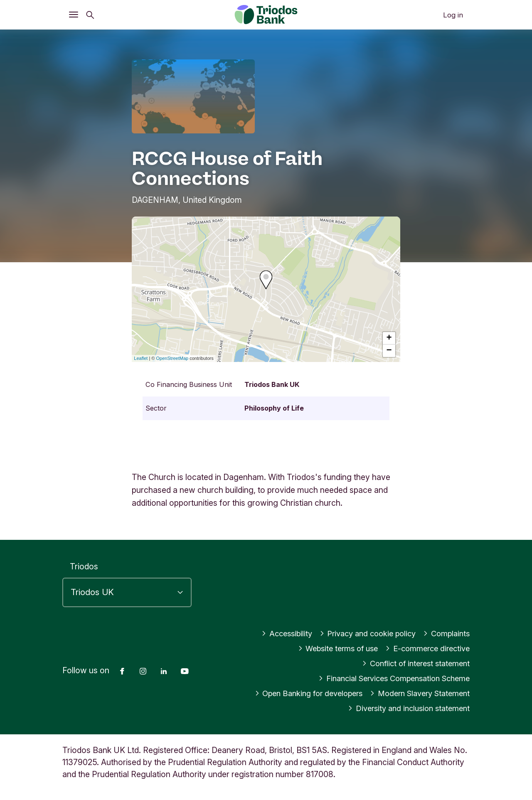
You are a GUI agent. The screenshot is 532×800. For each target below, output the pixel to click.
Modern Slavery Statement (416, 693)
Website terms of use (329, 648)
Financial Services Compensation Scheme (388, 678)
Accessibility (276, 633)
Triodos (84, 566)
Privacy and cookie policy (362, 633)
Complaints (445, 633)
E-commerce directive (425, 648)
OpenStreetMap (172, 358)
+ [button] (389, 338)
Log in (453, 15)
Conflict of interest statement (412, 663)
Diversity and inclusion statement (405, 708)
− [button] (389, 351)
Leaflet (141, 358)
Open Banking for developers (298, 693)
